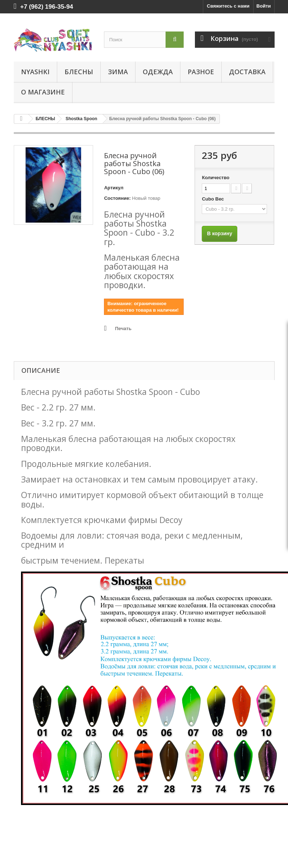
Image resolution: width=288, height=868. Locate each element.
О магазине (43, 92)
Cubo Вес (213, 199)
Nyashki (35, 72)
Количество (216, 178)
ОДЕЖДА (158, 72)
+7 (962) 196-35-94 (47, 7)
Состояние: (117, 198)
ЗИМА (118, 72)
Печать (123, 328)
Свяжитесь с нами (228, 6)
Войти (264, 6)
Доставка (247, 72)
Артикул (114, 188)
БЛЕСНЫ (79, 72)
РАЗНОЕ (201, 72)
